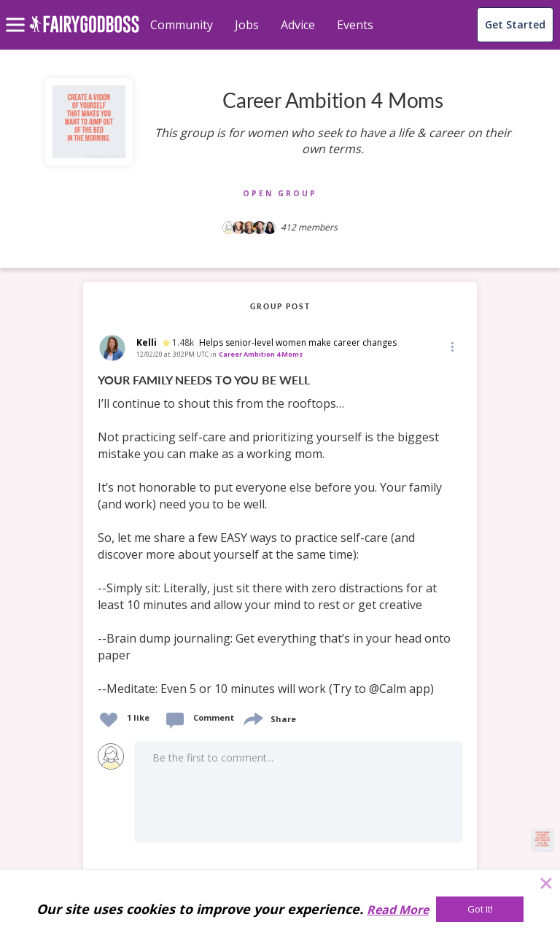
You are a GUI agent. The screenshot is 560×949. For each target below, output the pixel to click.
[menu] (17, 13)
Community (182, 25)
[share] (252, 717)
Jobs (247, 25)
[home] (84, 32)
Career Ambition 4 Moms (261, 354)
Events (355, 25)
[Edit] (451, 346)
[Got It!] (480, 909)
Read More (398, 910)
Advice (298, 25)
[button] (451, 346)
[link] (280, 535)
